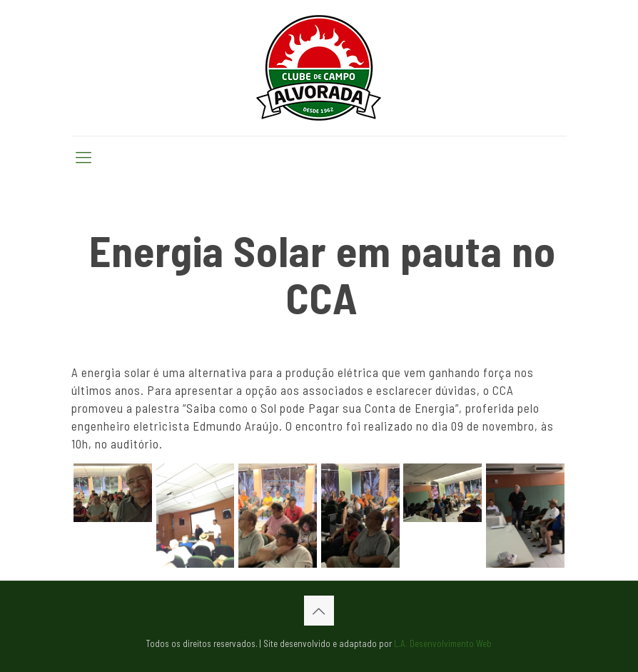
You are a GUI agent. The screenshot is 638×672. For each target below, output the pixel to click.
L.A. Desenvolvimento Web (443, 643)
